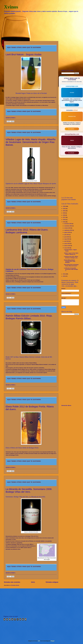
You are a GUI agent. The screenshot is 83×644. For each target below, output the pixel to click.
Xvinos (11, 7)
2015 (64, 222)
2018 (64, 215)
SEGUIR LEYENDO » (11, 118)
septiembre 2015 (68, 230)
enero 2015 (67, 248)
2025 (64, 209)
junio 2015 (67, 237)
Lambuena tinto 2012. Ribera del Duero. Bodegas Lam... (71, 257)
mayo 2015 (67, 239)
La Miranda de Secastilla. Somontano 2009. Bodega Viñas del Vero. (29, 490)
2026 (64, 206)
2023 (64, 211)
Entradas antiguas (52, 582)
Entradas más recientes (12, 582)
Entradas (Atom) (15, 585)
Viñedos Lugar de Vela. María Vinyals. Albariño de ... (71, 254)
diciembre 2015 (68, 224)
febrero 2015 (67, 246)
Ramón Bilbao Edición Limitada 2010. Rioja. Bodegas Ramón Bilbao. (29, 317)
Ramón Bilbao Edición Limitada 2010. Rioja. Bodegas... (70, 261)
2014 (64, 274)
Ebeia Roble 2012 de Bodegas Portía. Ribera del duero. (71, 265)
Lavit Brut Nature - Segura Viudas (24, 54)
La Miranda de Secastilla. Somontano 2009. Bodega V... (71, 269)
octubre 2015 (68, 228)
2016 (64, 220)
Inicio (33, 582)
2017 (64, 217)
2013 (64, 276)
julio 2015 (67, 235)
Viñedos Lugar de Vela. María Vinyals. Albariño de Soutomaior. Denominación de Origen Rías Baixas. (31, 142)
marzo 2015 (67, 243)
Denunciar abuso (66, 405)
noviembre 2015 (68, 226)
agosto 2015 (67, 232)
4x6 (39, 641)
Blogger (53, 641)
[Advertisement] (41, 28)
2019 (64, 213)
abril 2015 (67, 241)
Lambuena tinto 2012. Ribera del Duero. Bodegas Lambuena (27, 231)
